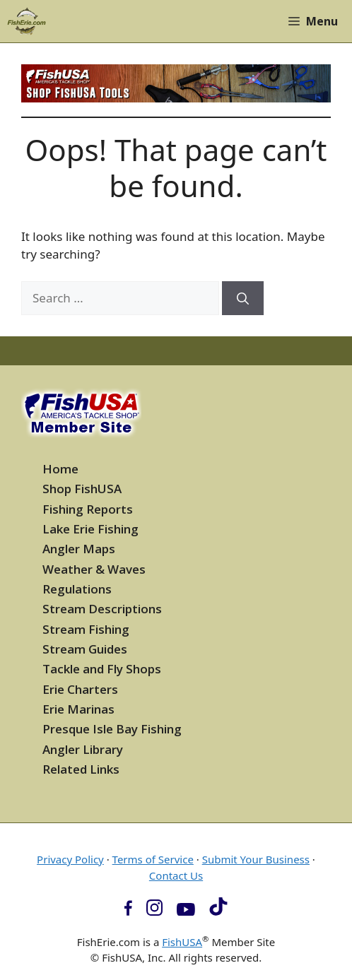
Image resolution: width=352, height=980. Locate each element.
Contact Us (176, 875)
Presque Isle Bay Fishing (112, 729)
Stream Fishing (86, 629)
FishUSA (182, 942)
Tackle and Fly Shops (102, 669)
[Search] (243, 298)
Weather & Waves (94, 569)
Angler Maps (79, 549)
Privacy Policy (70, 859)
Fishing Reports (88, 509)
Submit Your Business (256, 859)
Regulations (77, 589)
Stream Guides (85, 649)
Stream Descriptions (102, 609)
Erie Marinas (78, 709)
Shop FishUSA (82, 489)
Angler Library (83, 749)
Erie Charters (80, 689)
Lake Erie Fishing (90, 529)
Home (60, 469)
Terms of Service (153, 859)
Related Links (81, 769)
